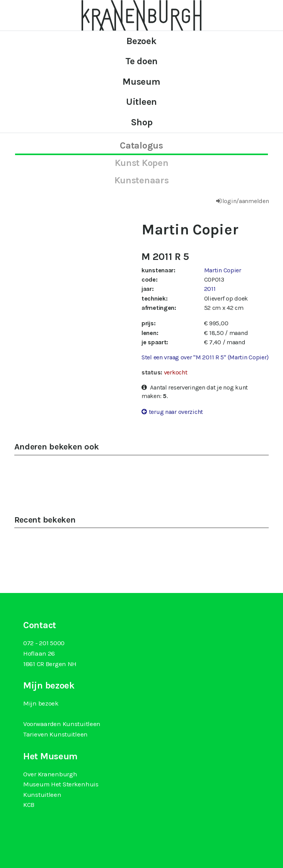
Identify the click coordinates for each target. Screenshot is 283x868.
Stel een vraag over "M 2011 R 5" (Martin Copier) (205, 357)
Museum (141, 82)
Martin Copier (223, 270)
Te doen (141, 61)
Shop (142, 122)
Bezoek (141, 41)
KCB (29, 805)
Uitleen (141, 102)
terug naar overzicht (176, 412)
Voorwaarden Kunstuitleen (62, 724)
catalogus (141, 145)
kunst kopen (142, 163)
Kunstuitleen (42, 795)
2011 (210, 289)
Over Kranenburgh (50, 774)
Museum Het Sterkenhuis (61, 784)
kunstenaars (142, 180)
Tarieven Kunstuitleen (55, 734)
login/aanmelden (246, 201)
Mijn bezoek (41, 703)
